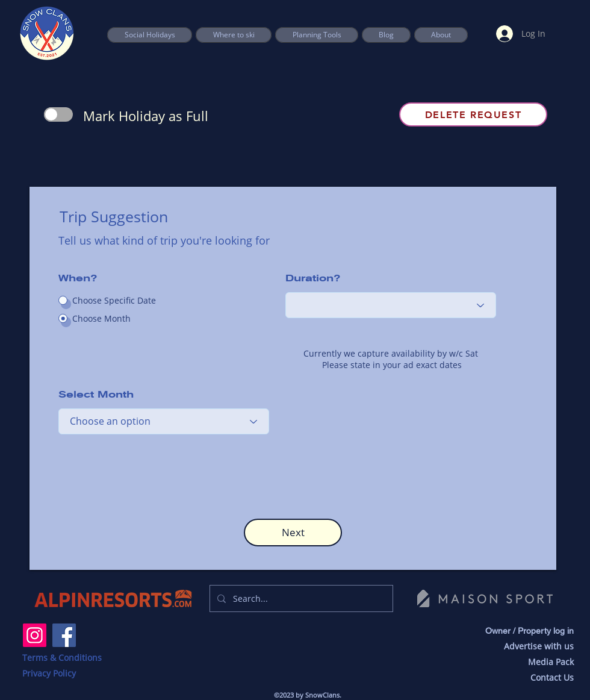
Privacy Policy (49, 673)
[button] (317, 35)
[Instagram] (35, 635)
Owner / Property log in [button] (529, 631)
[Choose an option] (391, 305)
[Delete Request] (473, 114)
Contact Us (552, 677)
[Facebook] (64, 635)
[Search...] (300, 598)
